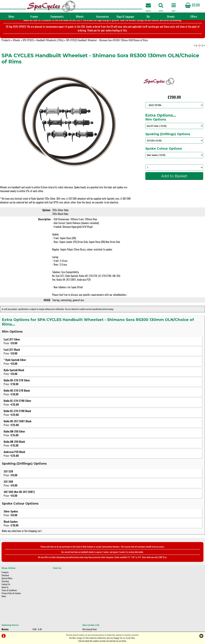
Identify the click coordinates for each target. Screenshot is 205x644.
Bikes (11, 16)
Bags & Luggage (125, 16)
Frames (34, 16)
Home (4, 606)
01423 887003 (163, 601)
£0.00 (192, 5)
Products (6, 51)
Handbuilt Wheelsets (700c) (50, 51)
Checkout (5, 585)
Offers (194, 16)
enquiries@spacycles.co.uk (169, 611)
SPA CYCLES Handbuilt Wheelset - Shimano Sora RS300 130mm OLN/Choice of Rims (107, 51)
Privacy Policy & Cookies (11, 603)
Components (57, 16)
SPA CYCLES (28, 51)
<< (195, 57)
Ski (148, 16)
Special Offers (7, 588)
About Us (5, 597)
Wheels (80, 16)
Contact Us (6, 594)
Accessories (102, 16)
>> (204, 57)
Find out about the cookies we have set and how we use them (102, 641)
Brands (171, 16)
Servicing (5, 591)
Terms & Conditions (9, 600)
